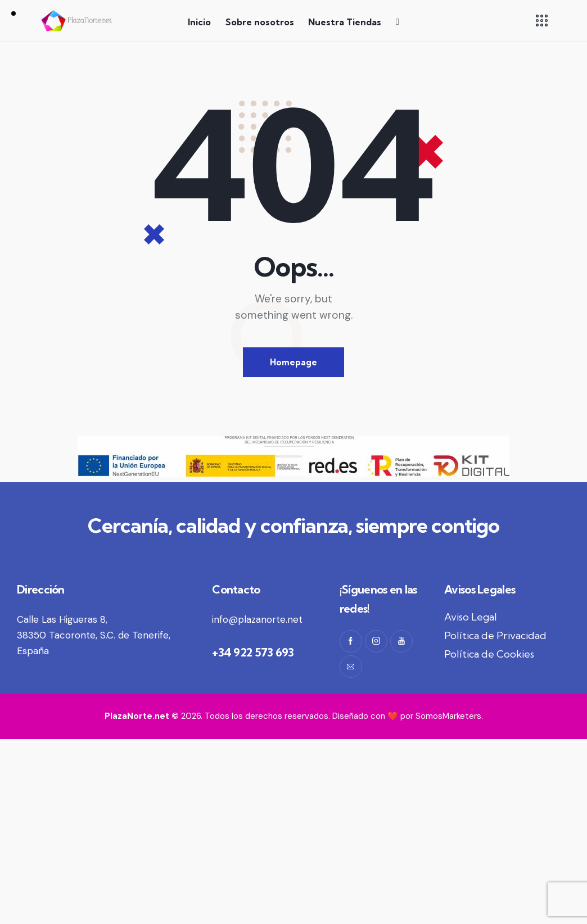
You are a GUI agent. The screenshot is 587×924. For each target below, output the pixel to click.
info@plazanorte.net (257, 619)
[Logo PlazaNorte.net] (77, 21)
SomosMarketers (448, 716)
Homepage (293, 362)
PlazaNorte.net (137, 716)
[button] (542, 21)
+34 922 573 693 (253, 652)
